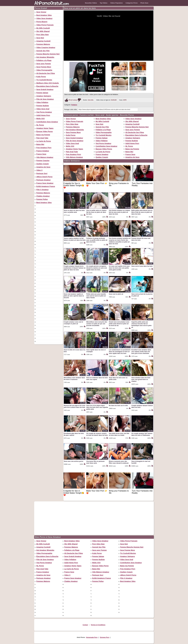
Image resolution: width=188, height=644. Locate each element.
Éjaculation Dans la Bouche (47, 86)
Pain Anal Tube (42, 138)
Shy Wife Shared (43, 31)
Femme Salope (42, 93)
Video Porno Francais (45, 25)
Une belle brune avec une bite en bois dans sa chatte (119, 434)
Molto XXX (40, 119)
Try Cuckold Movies (44, 80)
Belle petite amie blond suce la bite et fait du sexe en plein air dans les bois (142, 212)
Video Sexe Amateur (44, 18)
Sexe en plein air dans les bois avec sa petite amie (74, 211)
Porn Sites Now (43, 35)
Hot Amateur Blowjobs (45, 57)
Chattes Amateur (43, 196)
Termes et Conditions (98, 625)
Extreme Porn (105, 637)
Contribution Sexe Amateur (47, 122)
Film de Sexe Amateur (45, 99)
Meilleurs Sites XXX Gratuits (48, 83)
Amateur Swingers (44, 96)
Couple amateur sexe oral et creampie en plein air (73, 323)
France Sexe (41, 154)
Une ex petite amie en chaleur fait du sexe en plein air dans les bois (96, 212)
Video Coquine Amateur (46, 47)
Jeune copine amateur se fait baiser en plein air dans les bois (75, 239)
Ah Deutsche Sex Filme (46, 73)
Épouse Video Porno (45, 131)
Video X (39, 170)
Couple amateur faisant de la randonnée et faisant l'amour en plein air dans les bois (75, 268)
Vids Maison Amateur (45, 157)
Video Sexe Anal (43, 109)
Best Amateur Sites (44, 15)
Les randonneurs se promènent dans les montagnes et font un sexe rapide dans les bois (120, 352)
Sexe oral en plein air (116, 294)
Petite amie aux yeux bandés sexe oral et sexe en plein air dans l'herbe (96, 296)
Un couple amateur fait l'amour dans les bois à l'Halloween (142, 434)
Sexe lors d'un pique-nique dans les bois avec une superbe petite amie (97, 407)
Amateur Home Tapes (45, 128)
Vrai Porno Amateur (44, 112)
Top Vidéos (104, 3)
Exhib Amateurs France (46, 186)
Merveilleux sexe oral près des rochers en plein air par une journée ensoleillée (97, 324)
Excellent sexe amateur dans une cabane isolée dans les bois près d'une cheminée (141, 352)
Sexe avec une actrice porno (73, 461)
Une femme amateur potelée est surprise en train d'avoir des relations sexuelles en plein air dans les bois (120, 241)
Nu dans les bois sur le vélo (118, 406)
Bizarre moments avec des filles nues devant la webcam (119, 462)
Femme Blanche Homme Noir (48, 54)
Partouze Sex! (42, 173)
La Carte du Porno (44, 141)
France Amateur (43, 151)
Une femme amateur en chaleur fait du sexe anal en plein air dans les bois (120, 212)
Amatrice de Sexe (43, 167)
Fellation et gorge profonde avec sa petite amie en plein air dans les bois (97, 240)
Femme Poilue (42, 199)
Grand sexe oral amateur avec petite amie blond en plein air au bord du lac (119, 324)
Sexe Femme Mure (44, 67)
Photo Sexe (144, 3)
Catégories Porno (132, 3)
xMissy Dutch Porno (44, 177)
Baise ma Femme (43, 135)
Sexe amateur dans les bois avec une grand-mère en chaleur (141, 379)
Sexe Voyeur (41, 12)
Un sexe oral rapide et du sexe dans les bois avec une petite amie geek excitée (119, 268)
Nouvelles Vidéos (91, 3)
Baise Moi (40, 144)
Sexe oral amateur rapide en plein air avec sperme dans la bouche (74, 296)
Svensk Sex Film (43, 51)
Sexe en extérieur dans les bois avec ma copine (97, 379)
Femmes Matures (43, 44)
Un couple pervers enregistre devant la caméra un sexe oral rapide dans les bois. (97, 268)
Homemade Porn (92, 637)
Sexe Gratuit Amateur (45, 89)
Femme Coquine (43, 161)
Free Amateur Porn (44, 148)
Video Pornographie (44, 70)
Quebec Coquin (43, 164)
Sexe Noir (40, 38)
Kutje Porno (41, 77)
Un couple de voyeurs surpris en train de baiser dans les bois (97, 434)
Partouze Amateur (43, 180)
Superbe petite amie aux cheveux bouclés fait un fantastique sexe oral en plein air (141, 325)
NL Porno (40, 125)
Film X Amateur (42, 190)
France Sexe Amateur (45, 183)
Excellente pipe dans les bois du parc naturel (74, 434)
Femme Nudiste (43, 106)
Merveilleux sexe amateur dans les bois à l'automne (74, 379)
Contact (85, 625)
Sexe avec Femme (44, 64)
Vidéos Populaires (117, 3)
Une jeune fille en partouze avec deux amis (95, 462)
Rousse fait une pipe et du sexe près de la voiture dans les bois (75, 406)
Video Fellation (42, 102)
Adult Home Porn (43, 115)
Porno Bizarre (42, 22)
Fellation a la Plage (44, 60)
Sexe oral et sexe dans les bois (142, 266)
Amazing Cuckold (43, 41)
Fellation (74, 105)
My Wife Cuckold (43, 28)
